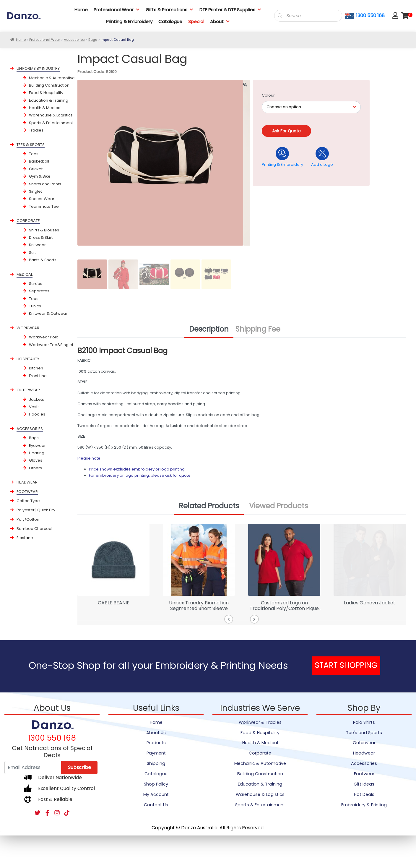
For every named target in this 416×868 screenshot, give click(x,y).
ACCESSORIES (30, 429)
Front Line (38, 376)
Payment (156, 753)
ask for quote (178, 475)
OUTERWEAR (28, 390)
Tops (34, 299)
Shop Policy (156, 784)
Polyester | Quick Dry (36, 510)
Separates (39, 291)
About (220, 21)
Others (35, 468)
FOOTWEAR (27, 492)
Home (81, 10)
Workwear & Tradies (260, 722)
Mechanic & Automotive (52, 78)
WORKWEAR (28, 328)
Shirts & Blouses (44, 230)
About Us (156, 733)
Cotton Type (28, 501)
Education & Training (49, 100)
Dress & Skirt (41, 237)
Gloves (36, 460)
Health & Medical (45, 108)
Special (196, 21)
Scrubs (36, 284)
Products (156, 743)
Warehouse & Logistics (51, 115)
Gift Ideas (364, 784)
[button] (230, 619)
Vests (34, 407)
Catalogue (170, 21)
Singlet (35, 191)
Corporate (260, 753)
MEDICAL (25, 274)
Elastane (25, 538)
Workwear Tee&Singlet (51, 345)
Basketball (39, 161)
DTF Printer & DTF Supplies (230, 10)
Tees (34, 154)
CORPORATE (28, 221)
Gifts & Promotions (170, 10)
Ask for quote (286, 131)
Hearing (37, 453)
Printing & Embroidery (129, 21)
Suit (32, 253)
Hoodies (37, 414)
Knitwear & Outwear (48, 313)
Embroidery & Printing (364, 805)
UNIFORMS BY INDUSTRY (38, 68)
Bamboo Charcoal (34, 529)
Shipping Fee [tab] (258, 329)
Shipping (156, 763)
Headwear (364, 753)
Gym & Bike (40, 176)
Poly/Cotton (28, 519)
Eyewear (37, 446)
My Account (156, 794)
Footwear (364, 774)
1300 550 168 (370, 16)
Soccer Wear (42, 199)
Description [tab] (209, 329)
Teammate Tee (44, 206)
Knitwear (37, 245)
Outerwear (364, 743)
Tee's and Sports (364, 733)
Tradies (36, 130)
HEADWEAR (27, 482)
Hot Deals (364, 794)
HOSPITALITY (28, 359)
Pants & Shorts (43, 260)
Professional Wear (117, 10)
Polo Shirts (364, 722)
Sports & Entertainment (51, 123)
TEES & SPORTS (31, 145)
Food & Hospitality (46, 93)
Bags (93, 40)
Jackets (36, 399)
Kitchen (36, 368)
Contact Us (156, 805)
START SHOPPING (346, 665)
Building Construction (49, 85)
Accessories (74, 40)
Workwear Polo (44, 337)
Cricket (36, 169)
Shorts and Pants (45, 184)
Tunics (35, 306)
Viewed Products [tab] (278, 506)
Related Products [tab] (209, 506)
